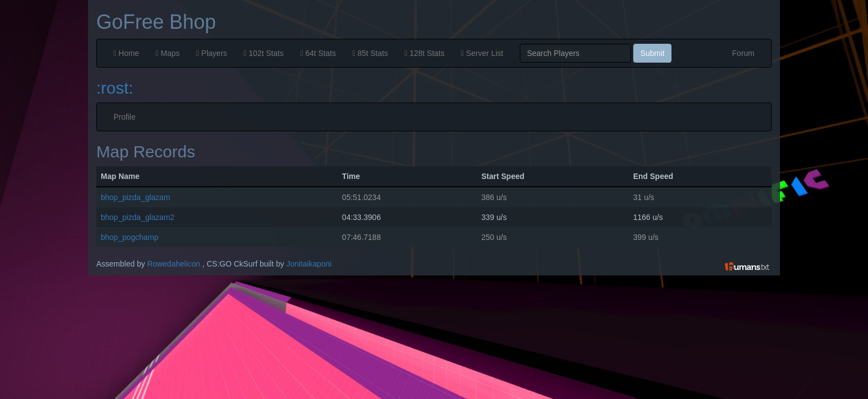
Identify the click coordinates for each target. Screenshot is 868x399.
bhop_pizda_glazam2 (138, 217)
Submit (653, 53)
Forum (743, 53)
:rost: (115, 88)
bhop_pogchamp (130, 237)
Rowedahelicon (174, 264)
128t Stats (425, 53)
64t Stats (318, 53)
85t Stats (370, 53)
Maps (167, 53)
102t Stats (263, 53)
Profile (125, 117)
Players (212, 53)
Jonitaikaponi (309, 264)
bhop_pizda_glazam (135, 197)
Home (126, 53)
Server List (482, 53)
